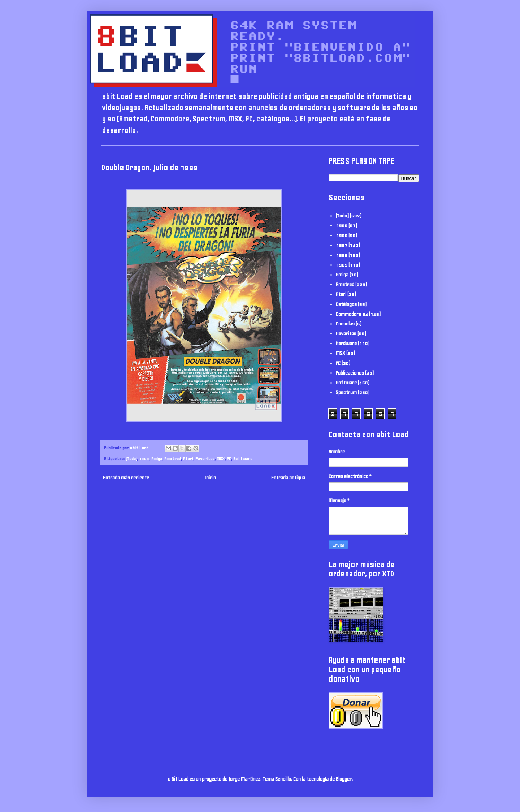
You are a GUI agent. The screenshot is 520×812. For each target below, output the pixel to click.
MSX (221, 459)
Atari (188, 459)
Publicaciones (350, 373)
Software (243, 459)
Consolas (345, 324)
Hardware (346, 343)
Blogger (344, 779)
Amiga (157, 459)
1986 (342, 235)
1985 (342, 226)
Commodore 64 (352, 314)
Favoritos (205, 459)
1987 (342, 245)
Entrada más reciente (126, 478)
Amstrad (173, 459)
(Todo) (131, 459)
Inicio (210, 478)
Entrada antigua (288, 478)
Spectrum (346, 392)
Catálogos (346, 304)
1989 (144, 459)
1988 (342, 255)
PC (229, 459)
